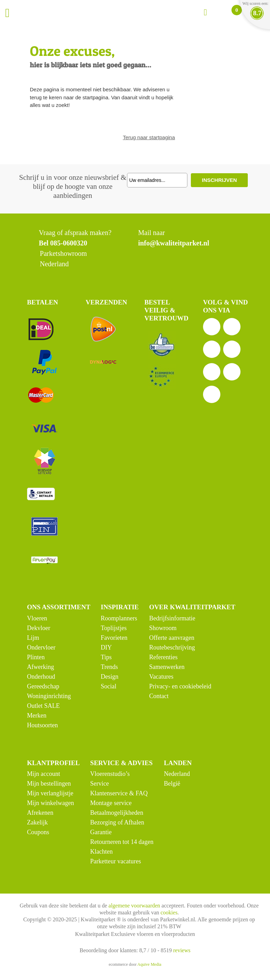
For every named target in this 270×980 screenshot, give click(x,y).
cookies (169, 912)
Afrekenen (40, 813)
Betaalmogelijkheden (117, 813)
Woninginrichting (49, 696)
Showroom (163, 628)
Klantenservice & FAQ (119, 793)
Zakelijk (37, 822)
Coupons (38, 832)
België (172, 784)
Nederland (177, 774)
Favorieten (114, 638)
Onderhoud (41, 677)
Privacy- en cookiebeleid (180, 686)
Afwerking (41, 667)
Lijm (33, 638)
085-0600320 (69, 243)
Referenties (163, 657)
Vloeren (37, 618)
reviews (182, 950)
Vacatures (161, 677)
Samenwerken (167, 667)
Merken (37, 715)
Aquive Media (149, 964)
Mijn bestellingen (49, 784)
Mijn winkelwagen (50, 803)
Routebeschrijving (172, 647)
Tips (106, 657)
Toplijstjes (114, 628)
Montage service (111, 803)
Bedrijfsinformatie (172, 618)
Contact (159, 696)
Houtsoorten (43, 725)
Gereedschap (43, 686)
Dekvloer (39, 628)
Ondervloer (41, 647)
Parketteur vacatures (116, 861)
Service (100, 784)
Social (108, 686)
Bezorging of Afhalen (117, 822)
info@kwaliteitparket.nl (174, 243)
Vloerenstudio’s (110, 774)
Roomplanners (119, 618)
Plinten (36, 657)
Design (109, 677)
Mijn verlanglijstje (50, 793)
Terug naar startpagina (149, 137)
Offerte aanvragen (172, 638)
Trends (109, 667)
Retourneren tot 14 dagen (122, 842)
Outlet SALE (44, 706)
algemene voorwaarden (134, 906)
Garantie (101, 832)
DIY (106, 647)
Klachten (102, 852)
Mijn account (44, 774)
